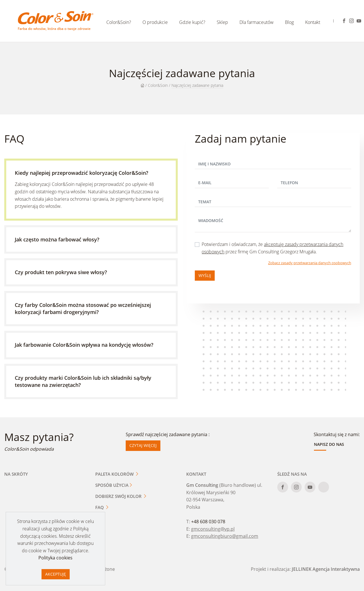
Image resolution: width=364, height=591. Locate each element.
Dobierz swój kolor (121, 496)
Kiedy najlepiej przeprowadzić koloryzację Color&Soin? (81, 173)
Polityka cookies (55, 558)
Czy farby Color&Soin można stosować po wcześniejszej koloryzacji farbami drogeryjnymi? (83, 308)
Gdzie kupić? (192, 22)
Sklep (222, 22)
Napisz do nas (329, 444)
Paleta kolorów (117, 474)
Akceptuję (56, 574)
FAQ (102, 507)
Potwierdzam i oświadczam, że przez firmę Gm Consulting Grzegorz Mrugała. (272, 248)
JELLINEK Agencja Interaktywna (326, 569)
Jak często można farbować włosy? (57, 239)
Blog (289, 22)
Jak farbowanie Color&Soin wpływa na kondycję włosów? (84, 345)
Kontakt (313, 22)
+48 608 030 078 (208, 522)
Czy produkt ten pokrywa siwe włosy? (61, 272)
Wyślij (205, 275)
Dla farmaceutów (257, 22)
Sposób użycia (114, 485)
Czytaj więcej (143, 445)
